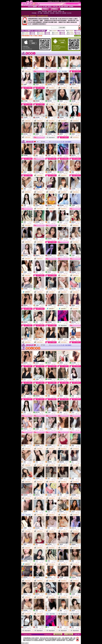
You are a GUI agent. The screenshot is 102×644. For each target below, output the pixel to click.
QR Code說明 (77, 36)
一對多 (43, 68)
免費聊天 (31, 155)
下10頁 (66, 142)
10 (60, 142)
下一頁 (62, 142)
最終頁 (70, 142)
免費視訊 (31, 68)
